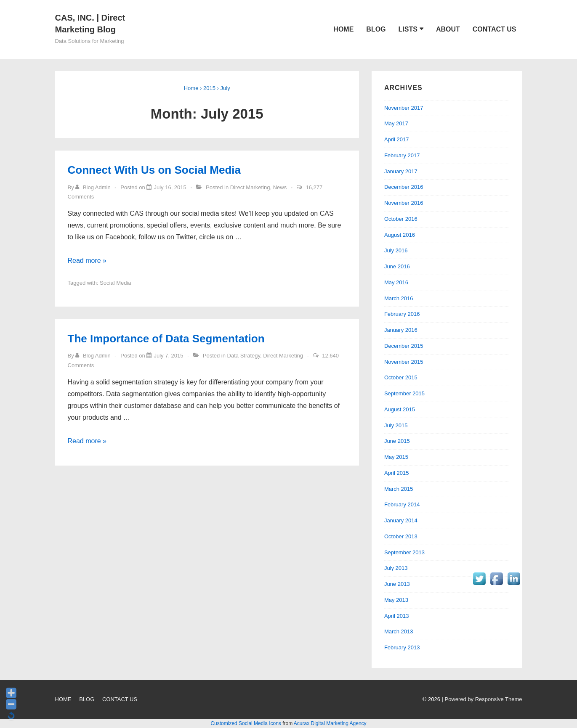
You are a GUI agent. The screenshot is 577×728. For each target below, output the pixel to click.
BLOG (376, 29)
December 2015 (404, 346)
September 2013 (404, 552)
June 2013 (397, 584)
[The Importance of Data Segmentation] (168, 356)
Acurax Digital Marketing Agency (330, 723)
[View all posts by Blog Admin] (94, 187)
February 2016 (402, 314)
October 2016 (401, 219)
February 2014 (402, 504)
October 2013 (401, 536)
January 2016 (401, 330)
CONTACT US (495, 29)
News (280, 187)
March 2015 (399, 489)
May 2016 (396, 282)
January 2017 (401, 171)
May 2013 (396, 600)
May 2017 (396, 123)
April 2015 (397, 473)
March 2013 (399, 631)
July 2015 (396, 425)
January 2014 (401, 520)
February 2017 (402, 155)
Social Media (115, 283)
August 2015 (400, 409)
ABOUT (448, 29)
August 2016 (400, 235)
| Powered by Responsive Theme (482, 699)
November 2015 (404, 362)
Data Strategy (244, 356)
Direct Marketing (250, 187)
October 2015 (401, 377)
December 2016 (404, 187)
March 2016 (399, 298)
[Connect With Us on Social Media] (170, 187)
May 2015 (396, 457)
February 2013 (402, 647)
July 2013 (396, 568)
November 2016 (404, 203)
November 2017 (404, 108)
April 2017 (397, 139)
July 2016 (396, 250)
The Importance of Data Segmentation (166, 339)
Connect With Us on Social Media (154, 170)
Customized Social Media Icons (246, 723)
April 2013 (397, 616)
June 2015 (397, 441)
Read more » (87, 261)
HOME (343, 29)
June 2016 (397, 266)
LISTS (408, 29)
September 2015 (404, 393)
